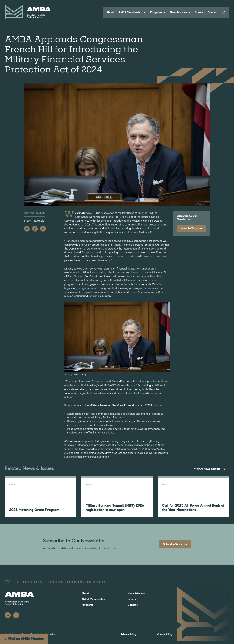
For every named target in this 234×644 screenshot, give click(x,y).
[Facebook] (35, 229)
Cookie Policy (165, 638)
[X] (43, 229)
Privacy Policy (128, 638)
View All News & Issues (206, 469)
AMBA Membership (132, 12)
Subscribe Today (189, 228)
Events (199, 12)
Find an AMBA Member (24, 639)
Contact (213, 12)
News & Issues (180, 12)
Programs (158, 12)
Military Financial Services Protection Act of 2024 (121, 405)
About (110, 12)
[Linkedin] (27, 229)
